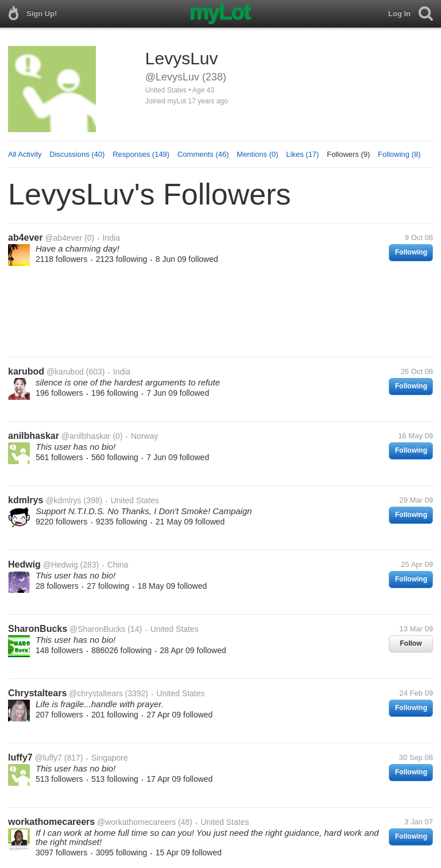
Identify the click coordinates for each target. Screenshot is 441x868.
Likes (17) (302, 154)
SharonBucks (38, 629)
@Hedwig (61, 565)
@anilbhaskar (86, 436)
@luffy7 (48, 758)
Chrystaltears (37, 693)
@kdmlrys (63, 500)
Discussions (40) (77, 154)
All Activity (25, 154)
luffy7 (20, 757)
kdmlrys (26, 500)
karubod (26, 371)
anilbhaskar (34, 436)
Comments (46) (203, 154)
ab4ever (26, 238)
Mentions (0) (257, 154)
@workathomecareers (136, 822)
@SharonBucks (97, 629)
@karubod (65, 372)
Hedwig (24, 564)
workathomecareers (51, 822)
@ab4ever (63, 238)
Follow (411, 643)
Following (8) (399, 154)
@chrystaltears (96, 693)
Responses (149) (141, 154)
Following (411, 252)
